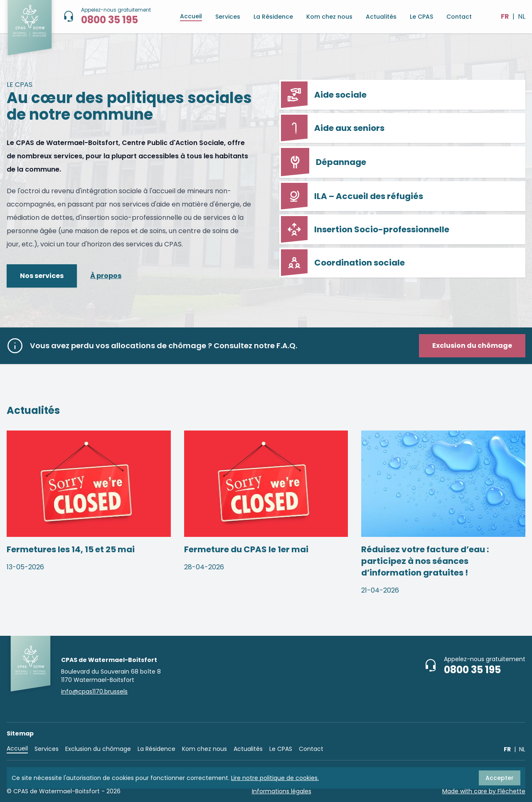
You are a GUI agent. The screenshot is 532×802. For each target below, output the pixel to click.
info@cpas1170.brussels (94, 691)
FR (505, 16)
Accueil (191, 16)
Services (228, 17)
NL (522, 16)
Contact (459, 17)
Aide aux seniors (333, 128)
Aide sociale (324, 95)
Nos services (42, 276)
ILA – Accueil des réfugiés (352, 196)
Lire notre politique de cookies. (275, 778)
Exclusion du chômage (98, 749)
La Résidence (273, 17)
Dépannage (324, 162)
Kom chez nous (329, 17)
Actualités (381, 17)
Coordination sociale (343, 263)
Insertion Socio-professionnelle (365, 229)
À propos (106, 276)
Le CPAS (421, 17)
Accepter (500, 778)
